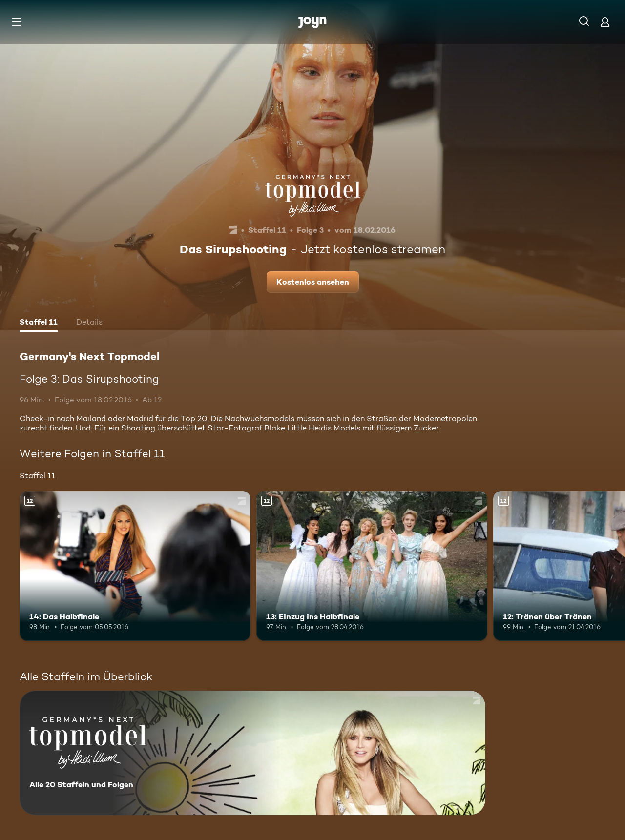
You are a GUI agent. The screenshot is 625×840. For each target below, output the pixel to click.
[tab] (39, 323)
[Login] (605, 22)
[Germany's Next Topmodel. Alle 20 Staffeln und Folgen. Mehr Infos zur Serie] (252, 753)
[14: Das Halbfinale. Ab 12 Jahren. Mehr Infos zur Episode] (135, 566)
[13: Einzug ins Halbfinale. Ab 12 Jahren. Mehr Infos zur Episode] (372, 566)
